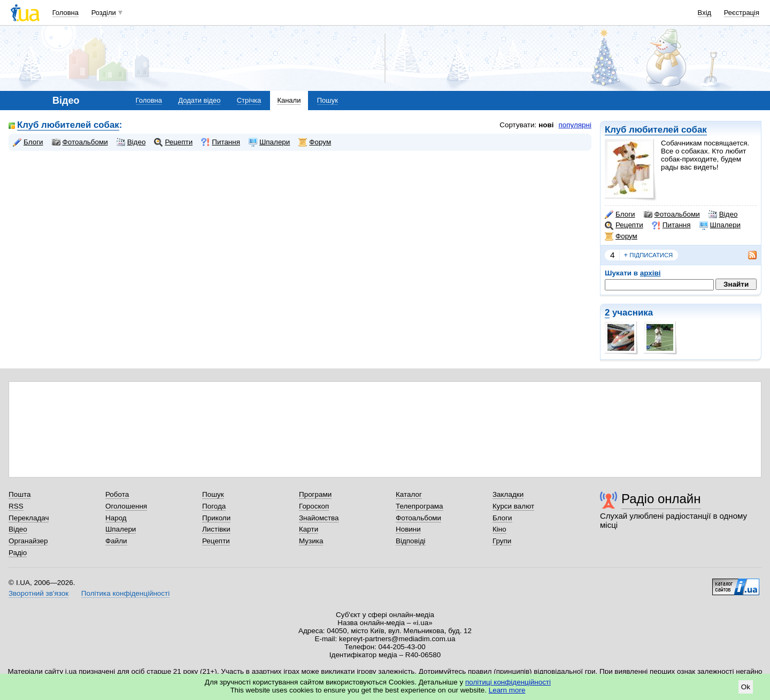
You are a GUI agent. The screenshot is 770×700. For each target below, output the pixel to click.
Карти (309, 529)
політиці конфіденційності (508, 682)
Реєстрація (742, 13)
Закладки (508, 494)
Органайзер (28, 541)
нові (546, 125)
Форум (621, 236)
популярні (575, 125)
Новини (408, 529)
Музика (311, 541)
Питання (671, 225)
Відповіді (411, 541)
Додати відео (199, 100)
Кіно (499, 529)
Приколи (216, 518)
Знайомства (319, 518)
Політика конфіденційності (125, 593)
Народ (116, 518)
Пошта (20, 494)
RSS (16, 506)
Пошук (328, 100)
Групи (502, 541)
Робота (117, 494)
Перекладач (29, 518)
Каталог (409, 494)
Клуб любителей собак (656, 130)
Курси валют (513, 506)
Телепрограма (419, 506)
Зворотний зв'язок (38, 593)
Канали (289, 100)
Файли (116, 541)
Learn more (507, 690)
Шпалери (720, 225)
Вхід (705, 13)
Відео (723, 214)
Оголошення (126, 506)
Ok (746, 687)
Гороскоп (314, 506)
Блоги (620, 214)
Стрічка (249, 100)
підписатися (649, 255)
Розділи (104, 13)
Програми (315, 494)
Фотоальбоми (672, 214)
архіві (650, 273)
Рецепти (624, 225)
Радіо (18, 553)
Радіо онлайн (661, 499)
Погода (214, 506)
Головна (66, 13)
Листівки (216, 529)
